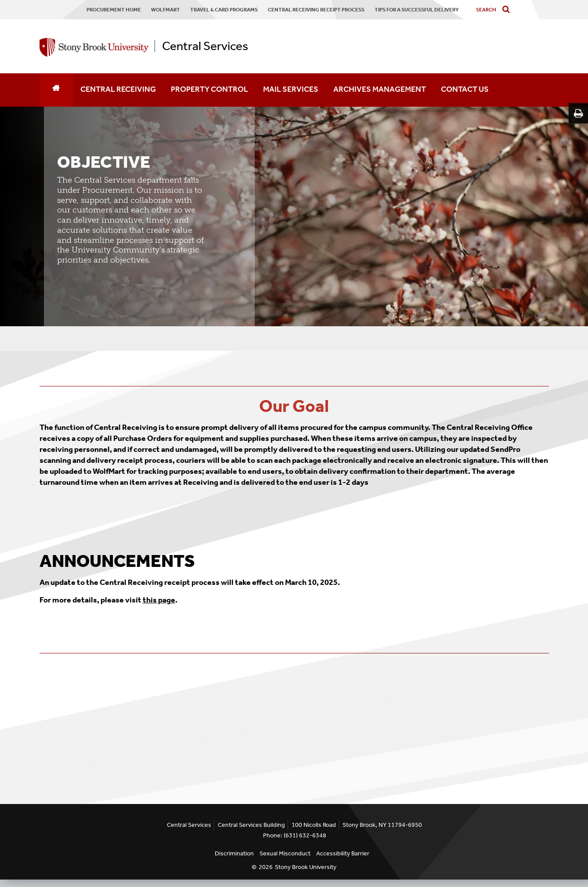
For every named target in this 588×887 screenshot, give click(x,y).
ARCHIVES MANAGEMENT (380, 89)
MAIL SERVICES (291, 89)
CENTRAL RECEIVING (118, 89)
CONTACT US (465, 89)
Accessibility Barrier (343, 853)
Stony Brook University (306, 867)
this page (159, 600)
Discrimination (234, 853)
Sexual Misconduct (285, 853)
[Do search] (508, 10)
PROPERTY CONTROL (209, 89)
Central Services (205, 46)
